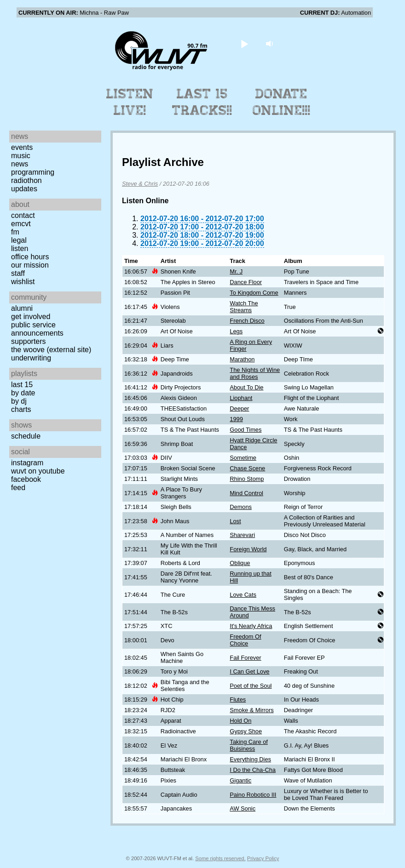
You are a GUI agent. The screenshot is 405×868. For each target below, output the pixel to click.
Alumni (22, 308)
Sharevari (242, 535)
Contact (23, 215)
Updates (24, 189)
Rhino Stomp (247, 479)
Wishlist (23, 282)
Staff (18, 273)
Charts (21, 409)
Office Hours (30, 257)
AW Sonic (243, 808)
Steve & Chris (140, 184)
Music (21, 156)
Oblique (240, 563)
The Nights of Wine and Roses (255, 373)
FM (15, 232)
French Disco (247, 321)
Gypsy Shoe (246, 731)
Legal (19, 240)
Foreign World (248, 549)
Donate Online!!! (282, 102)
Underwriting (31, 358)
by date (23, 393)
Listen (20, 248)
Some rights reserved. (220, 858)
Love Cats (243, 595)
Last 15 (22, 385)
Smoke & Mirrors (252, 710)
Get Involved (31, 317)
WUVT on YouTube (38, 471)
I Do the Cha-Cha (253, 770)
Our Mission (30, 265)
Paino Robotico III (253, 795)
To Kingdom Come (254, 293)
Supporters (29, 341)
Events (22, 147)
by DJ (19, 401)
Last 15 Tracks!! (202, 102)
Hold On (240, 721)
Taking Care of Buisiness (249, 745)
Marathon (242, 359)
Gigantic (240, 780)
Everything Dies (250, 759)
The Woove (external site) (51, 350)
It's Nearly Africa (251, 626)
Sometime (243, 458)
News (20, 164)
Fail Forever (245, 658)
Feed (18, 488)
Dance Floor (246, 282)
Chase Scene (247, 468)
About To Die (246, 387)
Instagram (27, 463)
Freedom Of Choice (245, 640)
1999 (236, 419)
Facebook (26, 479)
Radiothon (26, 180)
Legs (236, 331)
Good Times (246, 430)
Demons (241, 507)
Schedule (26, 436)
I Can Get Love (249, 671)
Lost (235, 521)
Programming (33, 172)
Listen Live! (130, 102)
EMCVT (21, 224)
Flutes (238, 700)
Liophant (241, 398)
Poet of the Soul (251, 686)
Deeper (239, 408)
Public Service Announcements (37, 329)
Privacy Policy (263, 858)
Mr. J (236, 271)
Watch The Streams (244, 307)
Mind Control (246, 493)
